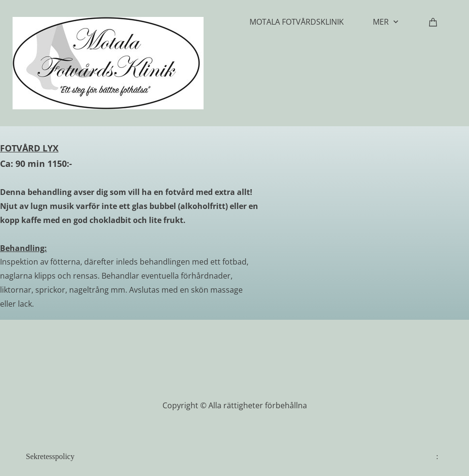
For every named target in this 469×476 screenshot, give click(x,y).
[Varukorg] (433, 22)
